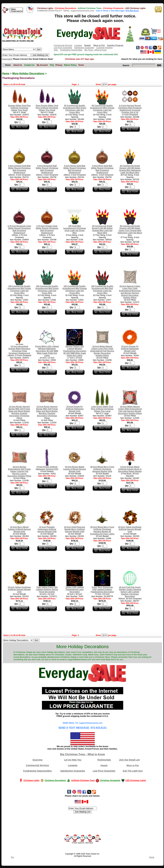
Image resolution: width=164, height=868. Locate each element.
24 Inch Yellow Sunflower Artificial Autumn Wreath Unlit (19, 590)
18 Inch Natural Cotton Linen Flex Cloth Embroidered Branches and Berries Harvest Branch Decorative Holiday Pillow (130, 292)
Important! (7, 59)
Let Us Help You (73, 760)
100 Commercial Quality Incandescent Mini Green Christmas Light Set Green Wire (47, 290)
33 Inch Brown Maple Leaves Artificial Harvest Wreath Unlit (75, 469)
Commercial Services (63, 45)
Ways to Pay (133, 765)
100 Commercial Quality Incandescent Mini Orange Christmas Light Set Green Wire (75, 290)
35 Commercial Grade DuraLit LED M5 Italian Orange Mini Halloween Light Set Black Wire (130, 169)
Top (12, 857)
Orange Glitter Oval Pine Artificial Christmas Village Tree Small (19, 108)
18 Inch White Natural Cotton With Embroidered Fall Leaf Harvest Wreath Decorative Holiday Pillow (130, 410)
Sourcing (37, 760)
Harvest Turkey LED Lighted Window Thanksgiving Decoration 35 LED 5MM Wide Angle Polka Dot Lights (75, 351)
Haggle (104, 765)
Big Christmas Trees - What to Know (83, 754)
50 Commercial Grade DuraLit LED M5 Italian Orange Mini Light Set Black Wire (102, 229)
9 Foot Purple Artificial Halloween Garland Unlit (47, 468)
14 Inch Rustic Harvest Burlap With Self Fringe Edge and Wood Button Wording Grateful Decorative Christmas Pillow (19, 412)
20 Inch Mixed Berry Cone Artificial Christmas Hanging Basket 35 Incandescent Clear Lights (102, 530)
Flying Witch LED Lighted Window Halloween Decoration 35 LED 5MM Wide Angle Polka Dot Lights (47, 351)
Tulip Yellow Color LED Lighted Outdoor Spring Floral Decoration (47, 590)
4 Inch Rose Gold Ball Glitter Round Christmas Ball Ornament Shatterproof (102, 169)
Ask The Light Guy (133, 771)
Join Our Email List (129, 760)
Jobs (56, 50)
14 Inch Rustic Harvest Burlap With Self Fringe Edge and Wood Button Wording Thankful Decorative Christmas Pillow (47, 412)
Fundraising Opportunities (71, 50)
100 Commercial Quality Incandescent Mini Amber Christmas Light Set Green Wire (19, 290)
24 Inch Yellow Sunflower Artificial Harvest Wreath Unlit (130, 529)
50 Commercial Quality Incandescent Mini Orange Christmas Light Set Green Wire (102, 109)
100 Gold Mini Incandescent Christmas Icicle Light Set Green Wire (75, 229)
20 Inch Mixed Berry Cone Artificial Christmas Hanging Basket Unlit (102, 469)
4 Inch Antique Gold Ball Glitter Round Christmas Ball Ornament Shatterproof (19, 169)
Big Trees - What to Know (96, 50)
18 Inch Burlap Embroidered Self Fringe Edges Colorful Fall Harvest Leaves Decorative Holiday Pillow (19, 471)
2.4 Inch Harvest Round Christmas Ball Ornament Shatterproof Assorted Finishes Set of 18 (130, 109)
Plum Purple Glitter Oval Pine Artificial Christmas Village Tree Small (47, 108)
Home (6, 73)
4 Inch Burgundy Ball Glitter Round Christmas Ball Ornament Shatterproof (47, 169)
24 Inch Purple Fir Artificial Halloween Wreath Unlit (75, 409)
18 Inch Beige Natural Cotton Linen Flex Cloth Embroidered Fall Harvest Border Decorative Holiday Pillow (102, 351)
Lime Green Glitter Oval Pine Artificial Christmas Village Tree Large (102, 409)
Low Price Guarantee (63, 48)
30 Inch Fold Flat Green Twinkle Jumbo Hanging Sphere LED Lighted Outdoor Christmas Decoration (130, 592)
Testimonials (104, 760)
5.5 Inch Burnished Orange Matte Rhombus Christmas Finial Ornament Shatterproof (19, 350)
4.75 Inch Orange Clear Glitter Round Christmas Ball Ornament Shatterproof (47, 229)
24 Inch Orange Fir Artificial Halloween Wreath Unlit (130, 349)
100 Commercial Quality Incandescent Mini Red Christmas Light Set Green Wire (102, 290)
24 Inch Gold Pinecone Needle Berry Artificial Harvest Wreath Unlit (75, 529)
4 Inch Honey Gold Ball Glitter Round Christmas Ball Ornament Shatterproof (75, 169)
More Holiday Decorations (28, 73)
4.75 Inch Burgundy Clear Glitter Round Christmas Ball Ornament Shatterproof (19, 229)
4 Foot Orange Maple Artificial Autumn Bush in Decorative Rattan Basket (130, 469)
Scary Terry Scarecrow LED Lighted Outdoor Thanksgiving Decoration (102, 590)
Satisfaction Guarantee (84, 48)
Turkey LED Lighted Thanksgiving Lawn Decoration (75, 590)
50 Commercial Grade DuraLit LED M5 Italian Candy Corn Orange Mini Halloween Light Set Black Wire (130, 231)
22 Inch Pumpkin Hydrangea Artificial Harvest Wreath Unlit (47, 529)
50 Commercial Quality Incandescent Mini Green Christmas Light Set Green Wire (75, 109)
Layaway (78, 45)
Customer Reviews (104, 48)
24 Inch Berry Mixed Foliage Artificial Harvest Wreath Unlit (19, 529)
